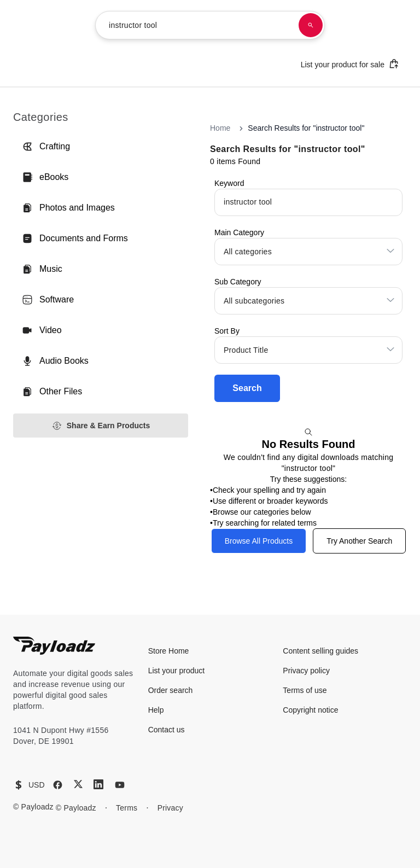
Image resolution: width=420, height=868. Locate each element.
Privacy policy (306, 671)
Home (220, 128)
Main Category (239, 232)
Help (156, 710)
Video (42, 330)
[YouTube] (120, 785)
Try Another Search (359, 541)
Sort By (227, 331)
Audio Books (55, 361)
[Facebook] (58, 785)
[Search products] (311, 25)
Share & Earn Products (101, 426)
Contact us (167, 730)
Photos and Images (68, 208)
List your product (177, 671)
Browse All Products (259, 541)
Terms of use (305, 690)
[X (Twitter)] (78, 784)
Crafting (46, 147)
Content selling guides (320, 651)
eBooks (45, 177)
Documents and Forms (75, 238)
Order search (171, 690)
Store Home (169, 651)
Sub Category (238, 282)
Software (48, 300)
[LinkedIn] (98, 784)
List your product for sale (350, 64)
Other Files (52, 392)
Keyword (229, 183)
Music (42, 269)
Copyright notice (310, 710)
